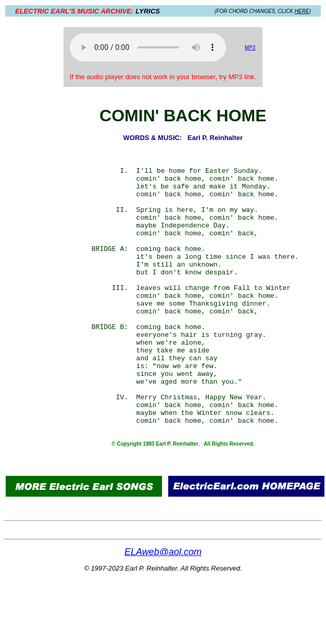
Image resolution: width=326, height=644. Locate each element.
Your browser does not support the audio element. (148, 47)
